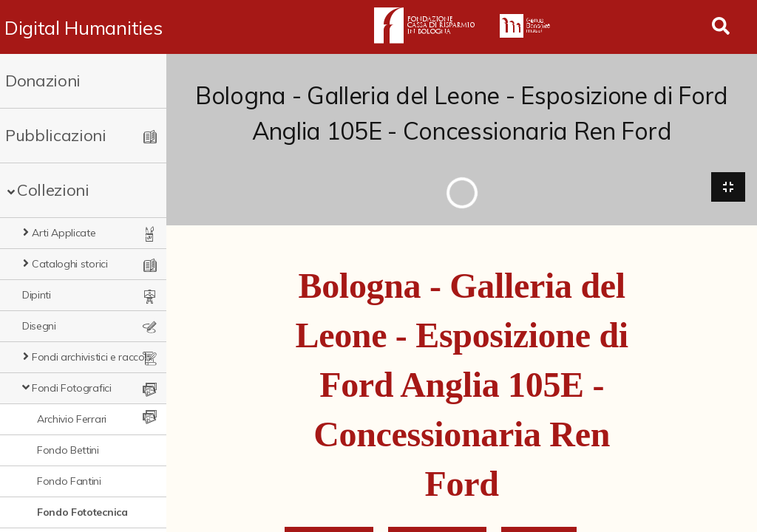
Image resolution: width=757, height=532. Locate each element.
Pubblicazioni (56, 135)
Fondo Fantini (69, 481)
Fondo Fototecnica (82, 512)
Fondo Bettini (68, 450)
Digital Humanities (83, 27)
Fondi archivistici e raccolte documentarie (93, 357)
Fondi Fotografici (72, 388)
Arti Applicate (64, 233)
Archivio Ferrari (72, 419)
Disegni (39, 326)
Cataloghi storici (70, 264)
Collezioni (53, 190)
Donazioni (43, 81)
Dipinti (37, 295)
